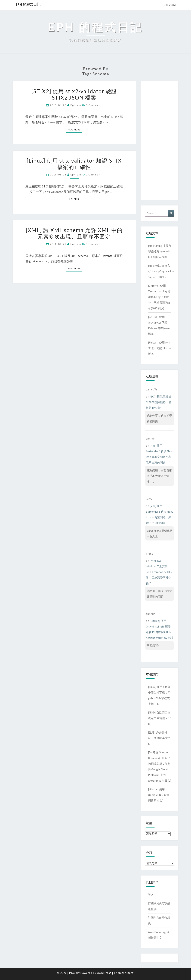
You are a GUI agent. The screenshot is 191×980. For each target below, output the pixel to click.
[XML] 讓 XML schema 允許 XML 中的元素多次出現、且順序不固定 (74, 233)
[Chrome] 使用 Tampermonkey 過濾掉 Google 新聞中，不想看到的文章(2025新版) (159, 297)
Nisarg (129, 973)
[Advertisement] (160, 140)
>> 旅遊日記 (169, 5)
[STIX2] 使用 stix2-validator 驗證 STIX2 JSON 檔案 (74, 94)
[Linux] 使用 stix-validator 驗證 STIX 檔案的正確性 (74, 164)
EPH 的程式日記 (28, 4)
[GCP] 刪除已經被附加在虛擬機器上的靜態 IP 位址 (159, 402)
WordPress (104, 973)
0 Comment (94, 105)
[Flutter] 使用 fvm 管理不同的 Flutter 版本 (160, 348)
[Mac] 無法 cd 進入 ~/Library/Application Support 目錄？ (161, 271)
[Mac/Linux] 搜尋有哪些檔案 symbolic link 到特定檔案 (160, 251)
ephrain (76, 105)
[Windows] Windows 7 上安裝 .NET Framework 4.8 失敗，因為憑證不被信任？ (160, 572)
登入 (151, 895)
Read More (75, 129)
